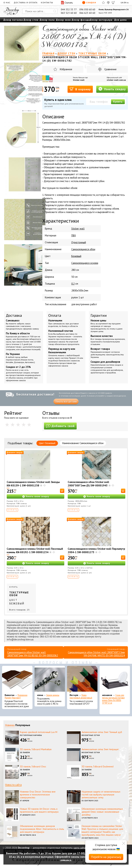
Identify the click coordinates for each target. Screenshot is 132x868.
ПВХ (74, 235)
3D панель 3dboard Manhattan (36, 749)
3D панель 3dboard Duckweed (98, 766)
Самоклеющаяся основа (85, 263)
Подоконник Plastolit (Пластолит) (16, 696)
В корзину (80, 89)
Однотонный (79, 242)
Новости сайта (13, 785)
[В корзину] (62, 491)
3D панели (25, 752)
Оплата (55, 315)
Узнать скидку (112, 89)
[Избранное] (103, 3)
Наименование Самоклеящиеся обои (83, 443)
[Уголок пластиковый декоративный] (82, 680)
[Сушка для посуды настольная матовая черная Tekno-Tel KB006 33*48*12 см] (115, 680)
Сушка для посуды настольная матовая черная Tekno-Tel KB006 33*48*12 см (113, 699)
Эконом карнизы (53, 695)
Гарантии (99, 315)
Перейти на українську (106, 857)
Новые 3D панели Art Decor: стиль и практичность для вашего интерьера (39, 810)
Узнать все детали (66, 401)
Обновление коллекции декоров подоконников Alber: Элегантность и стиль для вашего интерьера (42, 829)
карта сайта (79, 848)
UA (122, 2)
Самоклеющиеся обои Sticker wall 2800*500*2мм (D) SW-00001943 (88, 484)
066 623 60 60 (87, 13)
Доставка (14, 315)
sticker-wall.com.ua (116, 80)
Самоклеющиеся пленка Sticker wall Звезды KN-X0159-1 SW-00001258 (33, 484)
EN (125, 2)
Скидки (89, 3)
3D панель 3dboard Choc (33, 766)
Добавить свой (60, 426)
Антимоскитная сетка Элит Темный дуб (102, 732)
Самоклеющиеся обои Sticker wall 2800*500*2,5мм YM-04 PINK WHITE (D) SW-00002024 (96, 654)
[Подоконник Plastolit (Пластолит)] (17, 680)
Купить (118, 102)
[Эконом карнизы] (50, 680)
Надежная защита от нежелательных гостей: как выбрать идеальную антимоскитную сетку (101, 795)
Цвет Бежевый (47, 443)
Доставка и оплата (26, 2)
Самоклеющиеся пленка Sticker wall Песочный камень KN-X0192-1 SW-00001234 (35, 550)
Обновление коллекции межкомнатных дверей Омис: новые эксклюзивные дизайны (102, 812)
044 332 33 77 (69, 9)
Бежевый (76, 256)
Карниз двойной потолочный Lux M (39, 732)
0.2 (73, 284)
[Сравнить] (108, 3)
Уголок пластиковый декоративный (81, 696)
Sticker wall (79, 80)
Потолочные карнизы (31, 735)
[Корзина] (113, 3)
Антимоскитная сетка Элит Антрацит (100, 749)
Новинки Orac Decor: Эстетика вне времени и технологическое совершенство (38, 795)
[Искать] (55, 11)
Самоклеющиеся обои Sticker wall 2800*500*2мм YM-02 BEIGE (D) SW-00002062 (33, 654)
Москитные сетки (91, 735)
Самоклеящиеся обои (83, 249)
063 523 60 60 (69, 13)
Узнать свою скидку (37, 496)
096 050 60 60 (87, 9)
